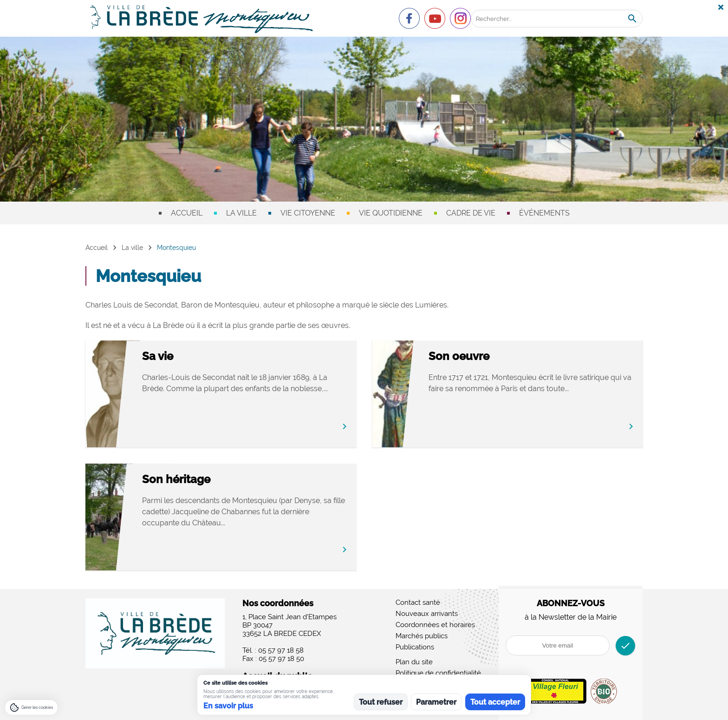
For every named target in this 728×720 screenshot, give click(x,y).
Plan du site (414, 662)
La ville (241, 213)
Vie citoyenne (308, 213)
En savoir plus (228, 706)
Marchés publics (422, 636)
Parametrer (436, 702)
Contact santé (418, 602)
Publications (415, 647)
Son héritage (216, 480)
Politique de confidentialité (438, 673)
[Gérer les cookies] (31, 707)
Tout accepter (495, 702)
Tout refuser (381, 702)
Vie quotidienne (391, 213)
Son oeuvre (499, 357)
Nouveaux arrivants (427, 614)
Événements (544, 213)
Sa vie (198, 357)
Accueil (187, 213)
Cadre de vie (471, 213)
